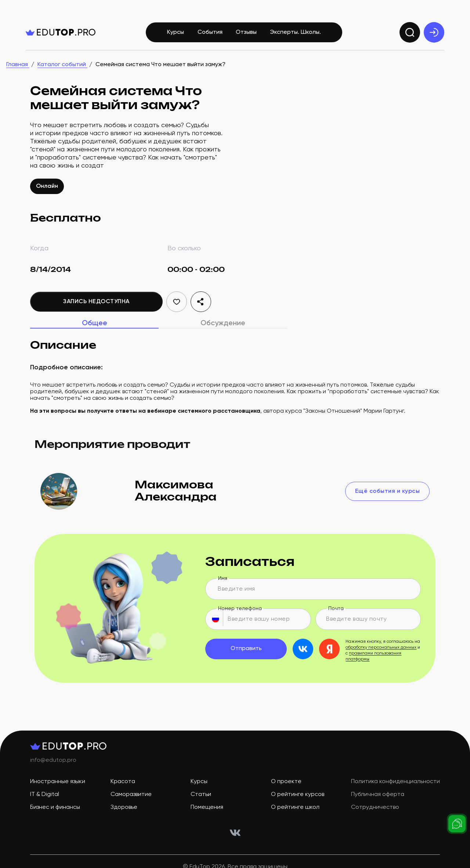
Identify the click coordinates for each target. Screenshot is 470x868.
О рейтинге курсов (298, 795)
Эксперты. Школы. (295, 32)
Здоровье (124, 807)
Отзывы (246, 32)
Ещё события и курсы (388, 491)
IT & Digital (45, 795)
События (210, 32)
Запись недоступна (96, 302)
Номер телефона (240, 609)
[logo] (61, 32)
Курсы (176, 32)
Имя (223, 578)
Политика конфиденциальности (395, 782)
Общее (95, 323)
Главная (18, 65)
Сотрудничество (375, 807)
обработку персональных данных (381, 648)
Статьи (201, 795)
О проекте (286, 782)
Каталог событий (62, 65)
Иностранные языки (58, 782)
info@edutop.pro (53, 760)
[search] (410, 32)
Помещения (207, 807)
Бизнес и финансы (55, 807)
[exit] (434, 32)
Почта (336, 609)
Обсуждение (223, 323)
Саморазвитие (131, 795)
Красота (123, 782)
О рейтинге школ (295, 807)
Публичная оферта (378, 795)
